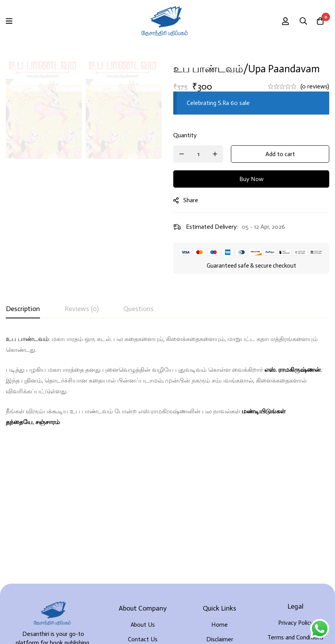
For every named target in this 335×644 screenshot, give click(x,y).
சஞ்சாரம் (48, 422)
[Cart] (319, 21)
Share (191, 200)
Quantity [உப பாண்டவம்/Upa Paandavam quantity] (185, 135)
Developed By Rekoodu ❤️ (167, 625)
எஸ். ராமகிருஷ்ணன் (293, 370)
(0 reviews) (315, 86)
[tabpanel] (167, 381)
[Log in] (281, 21)
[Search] (300, 21)
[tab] (23, 309)
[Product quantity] (198, 154)
